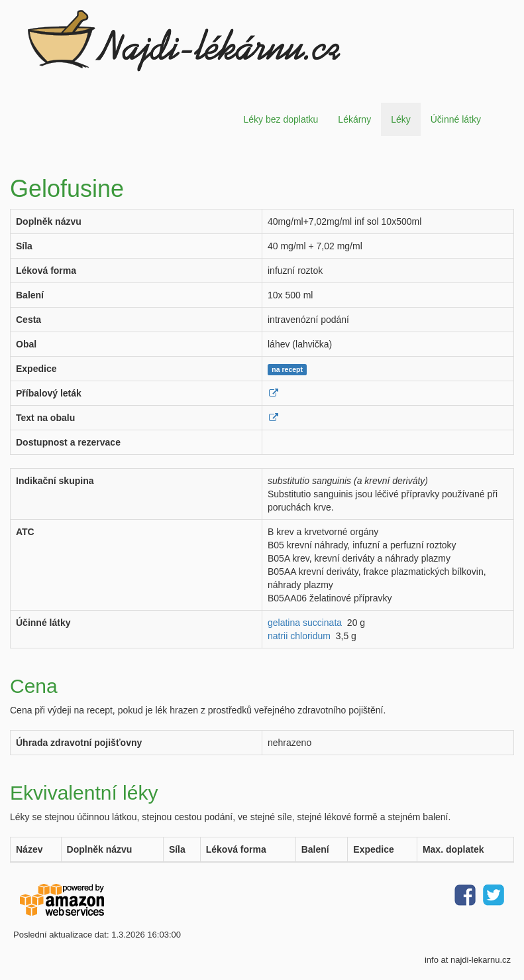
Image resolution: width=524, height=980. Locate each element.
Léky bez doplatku (281, 119)
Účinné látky (456, 119)
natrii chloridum (299, 636)
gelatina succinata (305, 623)
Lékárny (354, 119)
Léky (401, 119)
